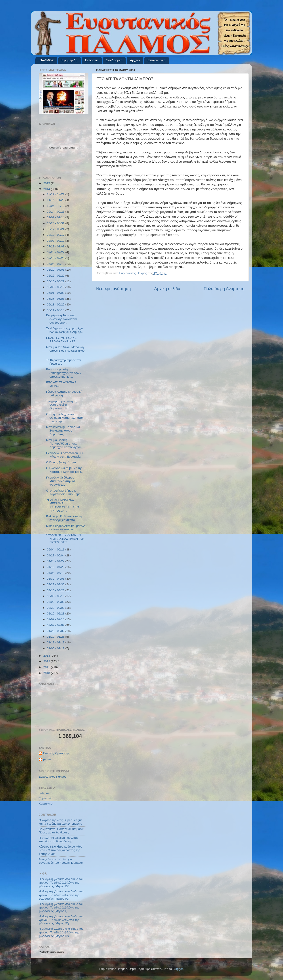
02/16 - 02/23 (56, 613)
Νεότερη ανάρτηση (114, 289)
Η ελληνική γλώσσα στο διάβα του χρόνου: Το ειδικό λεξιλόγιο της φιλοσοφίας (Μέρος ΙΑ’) (61, 895)
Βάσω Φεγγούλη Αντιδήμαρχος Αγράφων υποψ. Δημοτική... (64, 373)
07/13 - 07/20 (56, 258)
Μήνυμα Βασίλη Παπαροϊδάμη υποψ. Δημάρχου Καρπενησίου (64, 444)
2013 (47, 656)
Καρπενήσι (46, 804)
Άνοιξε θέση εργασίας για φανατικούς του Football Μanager (61, 861)
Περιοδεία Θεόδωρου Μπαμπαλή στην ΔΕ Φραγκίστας (61, 481)
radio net (45, 793)
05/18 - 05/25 (56, 304)
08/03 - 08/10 (56, 241)
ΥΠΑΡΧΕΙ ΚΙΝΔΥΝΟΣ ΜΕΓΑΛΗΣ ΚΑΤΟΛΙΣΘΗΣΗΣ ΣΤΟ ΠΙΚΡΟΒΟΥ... (63, 505)
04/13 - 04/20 (56, 567)
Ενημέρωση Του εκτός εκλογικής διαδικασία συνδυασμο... (61, 319)
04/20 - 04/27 (56, 561)
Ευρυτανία (46, 798)
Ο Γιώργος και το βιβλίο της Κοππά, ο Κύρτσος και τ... (65, 470)
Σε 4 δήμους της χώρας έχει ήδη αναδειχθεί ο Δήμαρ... (65, 330)
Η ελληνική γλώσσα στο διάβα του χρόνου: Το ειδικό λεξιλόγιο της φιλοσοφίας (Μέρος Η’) (61, 932)
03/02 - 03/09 (56, 602)
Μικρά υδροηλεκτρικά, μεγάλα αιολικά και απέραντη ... (66, 528)
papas (47, 759)
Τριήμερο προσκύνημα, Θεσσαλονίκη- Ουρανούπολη (62, 405)
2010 (47, 673)
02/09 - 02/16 (56, 619)
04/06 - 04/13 (56, 573)
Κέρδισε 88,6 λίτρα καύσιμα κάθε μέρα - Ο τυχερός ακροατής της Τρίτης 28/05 (60, 850)
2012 (47, 661)
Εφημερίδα (69, 60)
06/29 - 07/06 (56, 270)
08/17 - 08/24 (56, 229)
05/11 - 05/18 (56, 310)
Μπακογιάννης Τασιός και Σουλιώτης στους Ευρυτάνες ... (63, 431)
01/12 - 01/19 (56, 642)
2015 (47, 183)
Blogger (178, 969)
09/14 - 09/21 (56, 212)
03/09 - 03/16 (56, 596)
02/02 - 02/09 (56, 625)
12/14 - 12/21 (56, 194)
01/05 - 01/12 (56, 648)
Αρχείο (135, 60)
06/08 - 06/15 (56, 287)
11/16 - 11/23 (56, 200)
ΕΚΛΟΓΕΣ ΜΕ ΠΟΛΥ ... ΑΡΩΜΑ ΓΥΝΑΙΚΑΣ (62, 340)
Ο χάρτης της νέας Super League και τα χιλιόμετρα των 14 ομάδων (61, 822)
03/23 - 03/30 (56, 584)
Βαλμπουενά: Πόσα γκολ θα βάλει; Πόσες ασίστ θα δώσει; (61, 831)
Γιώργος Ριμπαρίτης (56, 753)
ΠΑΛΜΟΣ (47, 60)
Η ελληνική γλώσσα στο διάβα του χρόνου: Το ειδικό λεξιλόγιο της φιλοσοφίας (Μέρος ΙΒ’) (61, 883)
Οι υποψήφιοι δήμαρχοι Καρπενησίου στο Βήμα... (65, 492)
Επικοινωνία (156, 60)
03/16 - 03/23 (56, 590)
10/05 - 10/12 (56, 206)
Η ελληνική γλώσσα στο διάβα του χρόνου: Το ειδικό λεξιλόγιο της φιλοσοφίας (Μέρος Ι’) (61, 907)
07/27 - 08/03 (56, 246)
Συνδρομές (114, 60)
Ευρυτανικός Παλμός (53, 777)
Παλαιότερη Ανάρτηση (224, 289)
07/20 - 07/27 (56, 252)
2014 (47, 189)
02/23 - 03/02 (56, 608)
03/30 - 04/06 (56, 579)
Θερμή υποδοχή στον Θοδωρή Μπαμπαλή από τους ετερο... (65, 418)
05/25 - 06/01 (56, 299)
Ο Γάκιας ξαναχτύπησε (61, 462)
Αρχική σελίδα (167, 289)
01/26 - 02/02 (56, 631)
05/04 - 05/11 (56, 549)
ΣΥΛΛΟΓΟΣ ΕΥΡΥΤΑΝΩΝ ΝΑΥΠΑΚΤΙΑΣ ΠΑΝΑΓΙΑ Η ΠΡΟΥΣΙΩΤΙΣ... (65, 539)
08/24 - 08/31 (56, 223)
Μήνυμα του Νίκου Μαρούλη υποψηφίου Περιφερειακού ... (65, 351)
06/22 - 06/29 (56, 276)
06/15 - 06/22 (56, 281)
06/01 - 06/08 (56, 293)
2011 (47, 667)
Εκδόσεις (92, 60)
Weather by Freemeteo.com (52, 952)
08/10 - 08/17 (56, 235)
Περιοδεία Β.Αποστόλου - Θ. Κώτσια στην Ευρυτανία (65, 455)
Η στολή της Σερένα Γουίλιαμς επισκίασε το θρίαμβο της (58, 840)
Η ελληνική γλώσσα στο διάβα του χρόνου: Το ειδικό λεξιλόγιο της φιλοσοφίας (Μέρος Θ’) (61, 920)
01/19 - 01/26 (56, 637)
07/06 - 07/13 (56, 264)
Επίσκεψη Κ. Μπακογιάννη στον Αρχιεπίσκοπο (64, 518)
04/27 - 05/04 (56, 555)
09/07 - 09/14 (56, 217)
